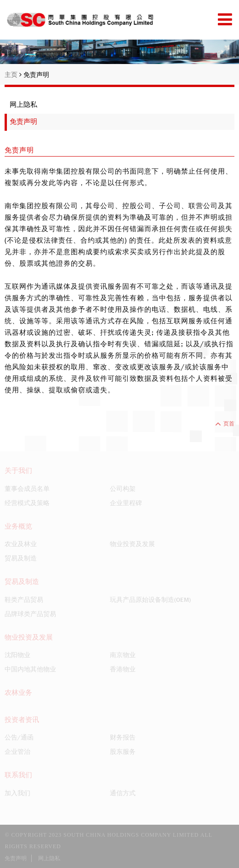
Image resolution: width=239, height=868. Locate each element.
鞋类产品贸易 (24, 600)
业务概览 (18, 526)
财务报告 (123, 737)
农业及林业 (21, 544)
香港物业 (123, 669)
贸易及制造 (21, 558)
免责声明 (36, 75)
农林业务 (18, 693)
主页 (13, 75)
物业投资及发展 (132, 544)
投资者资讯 (22, 720)
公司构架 (123, 489)
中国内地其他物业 (30, 669)
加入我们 (17, 793)
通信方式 (123, 793)
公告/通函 (19, 737)
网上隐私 (23, 105)
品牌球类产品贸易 (30, 614)
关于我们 (18, 471)
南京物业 (123, 655)
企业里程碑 (126, 503)
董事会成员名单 (27, 489)
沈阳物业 (17, 655)
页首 (225, 424)
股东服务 (123, 751)
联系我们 (18, 775)
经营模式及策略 (27, 503)
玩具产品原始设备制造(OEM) (150, 600)
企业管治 (17, 751)
